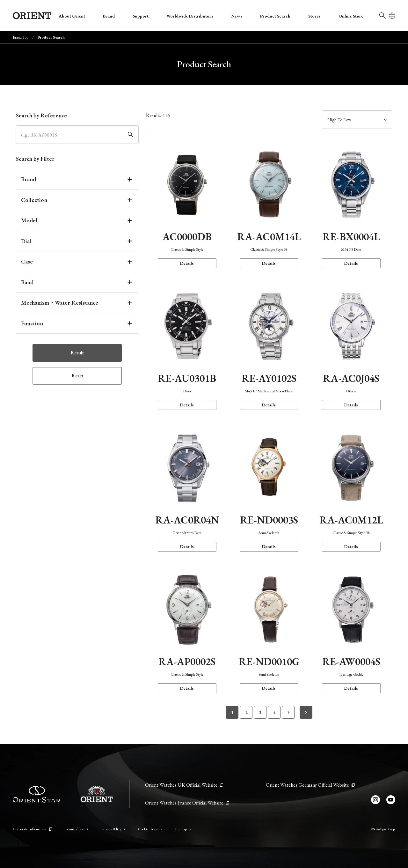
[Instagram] (375, 800)
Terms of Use (76, 829)
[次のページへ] (306, 712)
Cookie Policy (150, 829)
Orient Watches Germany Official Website (310, 785)
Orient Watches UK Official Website (184, 785)
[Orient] (32, 16)
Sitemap (183, 829)
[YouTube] (391, 800)
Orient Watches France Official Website (187, 803)
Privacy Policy (113, 829)
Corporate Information (32, 829)
